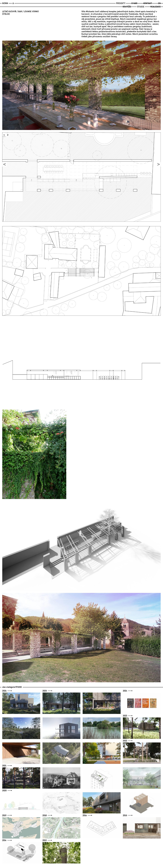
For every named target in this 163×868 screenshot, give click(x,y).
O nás (134, 3)
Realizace (156, 7)
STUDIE (141, 7)
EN (159, 3)
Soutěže (127, 7)
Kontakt (148, 3)
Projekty (121, 3)
